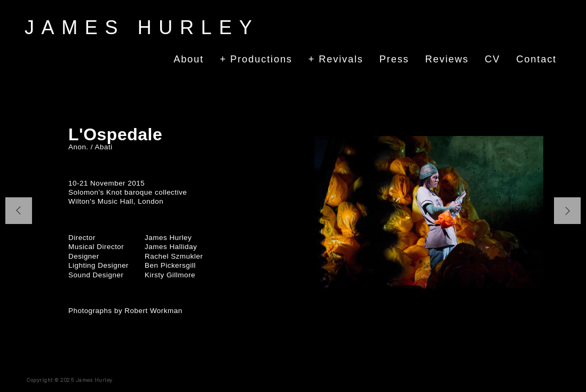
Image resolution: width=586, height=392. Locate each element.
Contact (536, 59)
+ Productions (256, 59)
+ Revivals (336, 59)
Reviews (447, 59)
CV (492, 59)
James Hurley (142, 27)
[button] (19, 211)
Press (394, 59)
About (189, 59)
